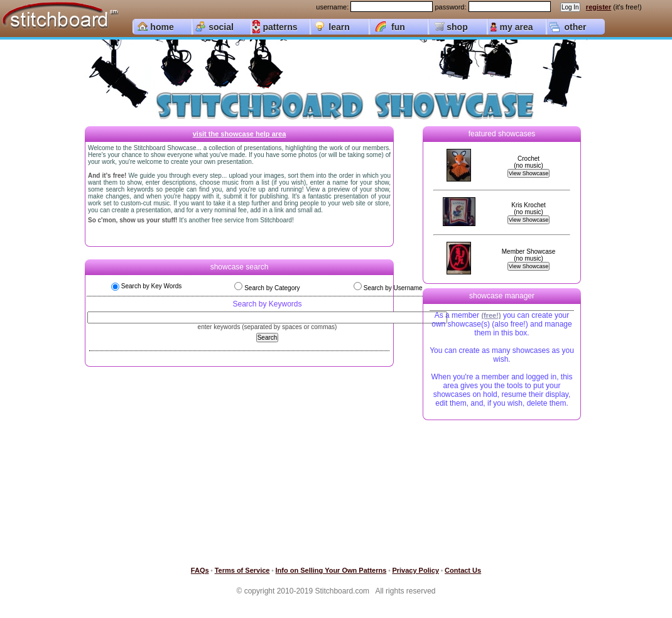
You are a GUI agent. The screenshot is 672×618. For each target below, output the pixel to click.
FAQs (200, 570)
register (599, 7)
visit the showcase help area (240, 134)
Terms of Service (242, 570)
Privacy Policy (415, 570)
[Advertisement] (495, 496)
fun (398, 27)
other (576, 27)
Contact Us (463, 570)
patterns (280, 27)
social (221, 27)
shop (457, 27)
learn (339, 27)
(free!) (491, 315)
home (162, 27)
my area (517, 27)
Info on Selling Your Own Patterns (331, 570)
